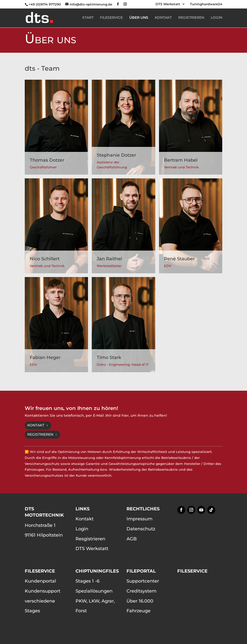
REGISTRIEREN (191, 18)
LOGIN (216, 18)
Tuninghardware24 (206, 4)
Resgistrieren (90, 539)
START (88, 18)
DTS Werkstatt (168, 4)
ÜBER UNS (139, 18)
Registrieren (40, 434)
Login (82, 529)
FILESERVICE (111, 18)
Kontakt (36, 425)
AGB (132, 539)
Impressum (139, 519)
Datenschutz (141, 529)
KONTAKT (163, 18)
